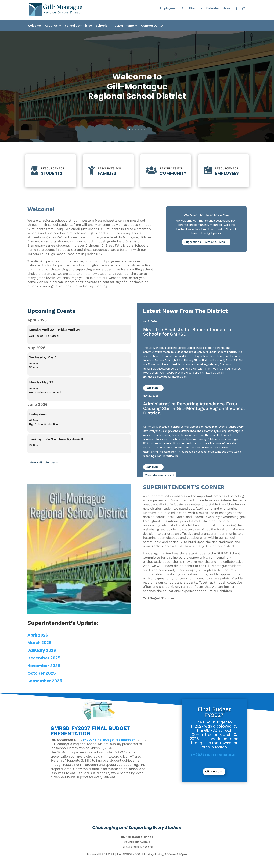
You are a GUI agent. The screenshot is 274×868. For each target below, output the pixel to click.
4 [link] (138, 129)
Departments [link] (124, 26)
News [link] (227, 9)
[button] (237, 9)
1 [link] (130, 129)
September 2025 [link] (45, 681)
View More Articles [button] (158, 475)
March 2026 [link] (39, 643)
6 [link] (144, 129)
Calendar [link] (212, 9)
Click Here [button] (212, 772)
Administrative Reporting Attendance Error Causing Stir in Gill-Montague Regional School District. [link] (194, 408)
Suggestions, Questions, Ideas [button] (205, 242)
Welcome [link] (34, 26)
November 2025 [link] (44, 666)
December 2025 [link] (44, 658)
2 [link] (133, 129)
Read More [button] (152, 467)
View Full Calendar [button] (42, 463)
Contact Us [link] (149, 26)
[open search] (161, 26)
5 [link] (141, 129)
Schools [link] (101, 26)
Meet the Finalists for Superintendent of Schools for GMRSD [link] (188, 332)
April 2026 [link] (38, 635)
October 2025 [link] (42, 673)
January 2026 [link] (42, 650)
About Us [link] (51, 26)
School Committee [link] (78, 26)
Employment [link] (169, 9)
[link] (56, 16)
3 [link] (136, 129)
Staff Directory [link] (192, 9)
